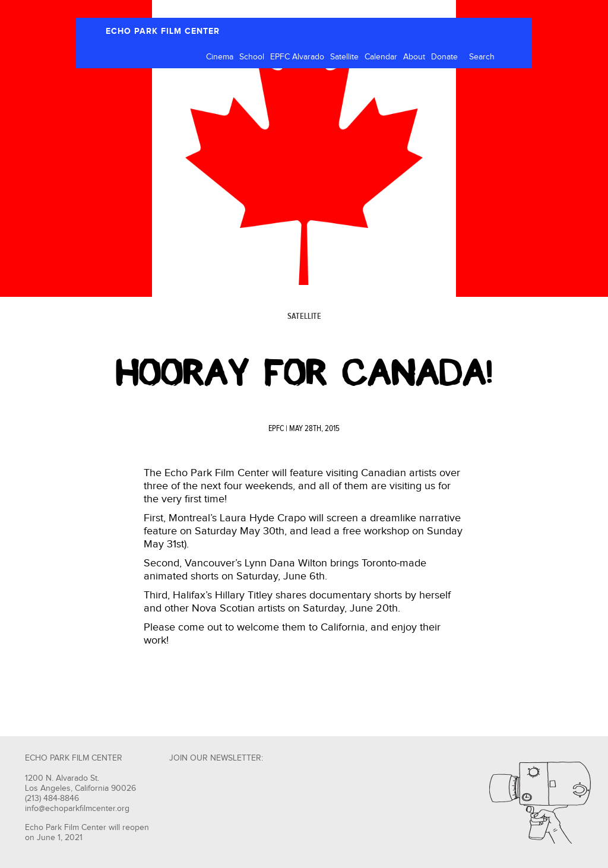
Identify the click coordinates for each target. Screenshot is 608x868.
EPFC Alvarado (297, 57)
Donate (444, 57)
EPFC (276, 429)
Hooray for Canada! (304, 373)
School (252, 57)
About (414, 57)
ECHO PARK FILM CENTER (163, 31)
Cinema (220, 57)
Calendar (381, 57)
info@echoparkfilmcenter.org (77, 809)
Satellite (344, 57)
